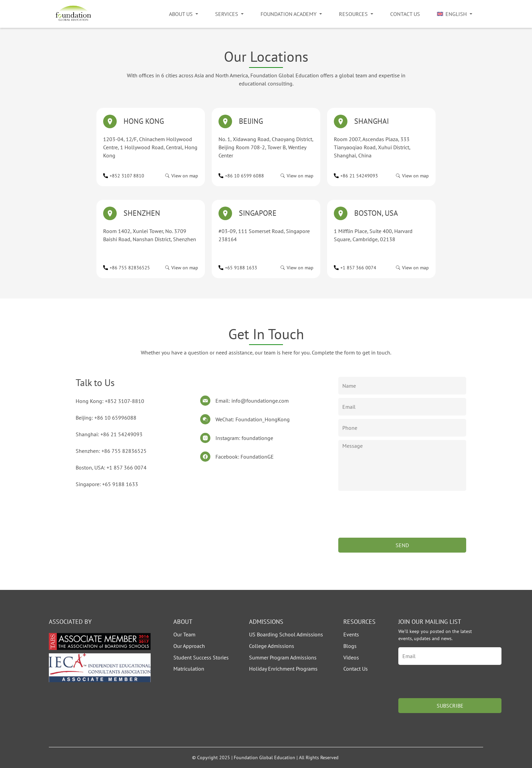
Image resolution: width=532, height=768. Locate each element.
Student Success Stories (201, 657)
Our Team (184, 634)
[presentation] (390, 521)
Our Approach (189, 646)
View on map (185, 176)
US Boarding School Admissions (286, 634)
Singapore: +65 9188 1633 (107, 484)
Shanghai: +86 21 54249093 (109, 434)
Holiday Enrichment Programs (283, 669)
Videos (351, 657)
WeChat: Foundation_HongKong (253, 419)
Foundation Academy (289, 14)
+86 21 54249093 (359, 176)
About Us (181, 14)
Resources (353, 14)
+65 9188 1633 (241, 268)
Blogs (350, 646)
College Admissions (272, 646)
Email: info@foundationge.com (252, 401)
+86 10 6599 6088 (244, 176)
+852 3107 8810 (127, 176)
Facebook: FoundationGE (245, 457)
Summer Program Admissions (283, 657)
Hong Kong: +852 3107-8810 (110, 401)
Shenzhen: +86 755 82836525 (111, 451)
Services (227, 14)
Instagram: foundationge (244, 438)
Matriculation (189, 669)
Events (351, 634)
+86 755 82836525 (130, 268)
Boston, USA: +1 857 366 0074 (111, 467)
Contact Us (405, 14)
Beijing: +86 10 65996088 (106, 418)
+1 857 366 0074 (358, 268)
